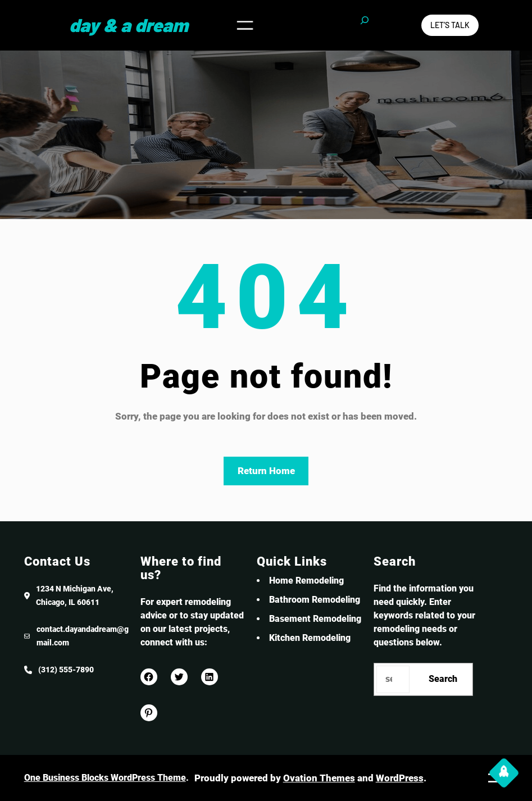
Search (443, 679)
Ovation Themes (319, 778)
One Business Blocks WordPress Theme (105, 778)
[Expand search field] (365, 25)
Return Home (266, 471)
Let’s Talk (450, 25)
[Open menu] (245, 25)
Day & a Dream (129, 25)
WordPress (400, 778)
